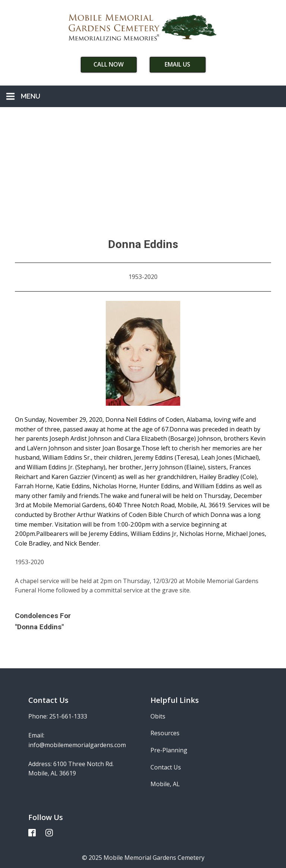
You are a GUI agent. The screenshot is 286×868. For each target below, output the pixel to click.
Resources (165, 733)
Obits (158, 716)
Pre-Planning (169, 750)
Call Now (109, 64)
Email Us (177, 64)
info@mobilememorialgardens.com (77, 745)
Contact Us (166, 767)
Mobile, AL (165, 784)
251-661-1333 (68, 716)
